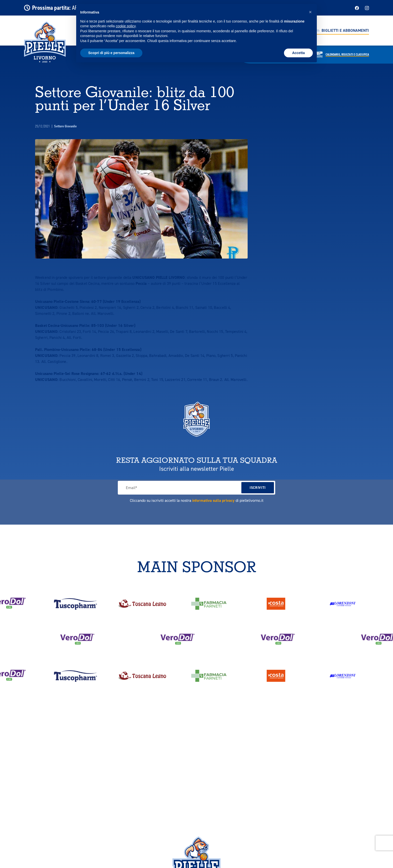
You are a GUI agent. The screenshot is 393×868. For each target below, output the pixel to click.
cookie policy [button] (126, 26)
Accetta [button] (298, 53)
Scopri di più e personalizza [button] (111, 53)
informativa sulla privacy (213, 500)
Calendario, (347, 55)
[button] (310, 12)
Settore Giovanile (65, 126)
